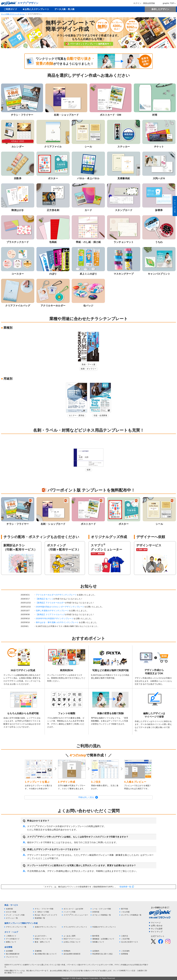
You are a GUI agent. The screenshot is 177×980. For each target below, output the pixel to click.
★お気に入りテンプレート (36, 9)
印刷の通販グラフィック (14, 971)
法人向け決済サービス (130, 942)
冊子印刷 (125, 909)
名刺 (89, 470)
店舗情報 (38, 951)
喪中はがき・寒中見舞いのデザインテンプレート (57, 622)
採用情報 (125, 954)
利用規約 (67, 951)
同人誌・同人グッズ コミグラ (46, 915)
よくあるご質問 (70, 936)
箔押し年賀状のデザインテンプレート (53, 611)
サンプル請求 (157, 929)
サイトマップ (157, 932)
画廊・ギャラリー (89, 369)
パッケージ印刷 (70, 912)
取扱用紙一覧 (40, 918)
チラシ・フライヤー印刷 (44, 909)
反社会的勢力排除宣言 (72, 954)
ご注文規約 (125, 951)
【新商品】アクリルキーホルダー (51, 603)
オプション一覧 (12, 918)
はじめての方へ (41, 936)
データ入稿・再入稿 (64, 9)
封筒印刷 (96, 912)
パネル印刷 (125, 912)
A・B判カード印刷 (42, 912)
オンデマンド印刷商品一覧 (131, 915)
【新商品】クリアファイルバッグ (51, 614)
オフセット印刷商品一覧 (102, 915)
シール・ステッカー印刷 (102, 909)
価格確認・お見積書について (103, 939)
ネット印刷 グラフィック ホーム (13, 14)
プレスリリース (12, 957)
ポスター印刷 (11, 912)
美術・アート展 (89, 364)
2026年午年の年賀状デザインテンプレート (55, 618)
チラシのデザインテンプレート (75, 927)
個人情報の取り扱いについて (46, 954)
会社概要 (9, 951)
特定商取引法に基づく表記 (102, 954)
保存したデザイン (160, 9)
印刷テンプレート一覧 (43, 939)
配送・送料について (42, 942)
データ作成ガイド (13, 939)
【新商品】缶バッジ (45, 599)
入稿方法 (125, 936)
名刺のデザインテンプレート (46, 927)
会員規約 (96, 951)
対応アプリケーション (72, 939)
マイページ (156, 923)
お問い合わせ (157, 926)
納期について (11, 942)
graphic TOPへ (167, 3)
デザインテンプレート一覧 (16, 927)
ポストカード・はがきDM (73, 909)
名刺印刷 (9, 909)
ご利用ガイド (10, 9)
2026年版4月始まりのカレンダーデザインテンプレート (60, 607)
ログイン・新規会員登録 (142, 3)
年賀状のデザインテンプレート (104, 927)
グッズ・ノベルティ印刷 (15, 915)
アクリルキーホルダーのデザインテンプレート (56, 595)
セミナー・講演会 (77, 415)
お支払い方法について (72, 942)
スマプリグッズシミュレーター (76, 915)
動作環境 (96, 936)
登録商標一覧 (125, 887)
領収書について (98, 942)
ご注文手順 (125, 939)
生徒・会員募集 (100, 415)
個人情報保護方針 (13, 954)
